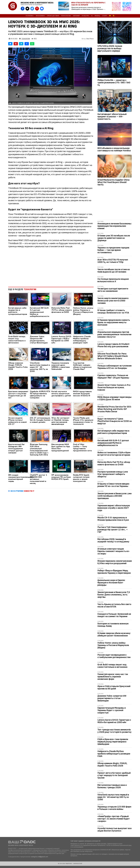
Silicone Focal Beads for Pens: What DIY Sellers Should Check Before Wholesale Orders (113, 356)
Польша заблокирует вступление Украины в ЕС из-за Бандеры (115, 367)
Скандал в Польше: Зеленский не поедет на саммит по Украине (114, 615)
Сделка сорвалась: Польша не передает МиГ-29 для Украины (113, 377)
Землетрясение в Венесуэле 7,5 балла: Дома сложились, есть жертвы (114, 595)
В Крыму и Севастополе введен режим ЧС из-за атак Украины (113, 485)
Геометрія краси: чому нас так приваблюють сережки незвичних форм (113, 677)
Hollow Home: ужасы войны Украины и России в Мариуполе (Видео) (113, 645)
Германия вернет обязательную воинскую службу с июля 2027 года (114, 508)
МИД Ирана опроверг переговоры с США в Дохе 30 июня (114, 398)
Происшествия (53, 16)
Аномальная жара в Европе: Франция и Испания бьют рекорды (111, 583)
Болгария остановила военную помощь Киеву (113, 625)
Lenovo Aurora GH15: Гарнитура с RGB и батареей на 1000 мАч (114, 721)
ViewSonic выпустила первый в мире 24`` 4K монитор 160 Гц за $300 (113, 797)
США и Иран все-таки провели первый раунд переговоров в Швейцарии (113, 742)
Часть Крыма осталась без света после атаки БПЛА (114, 605)
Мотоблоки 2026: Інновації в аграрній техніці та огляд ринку (113, 540)
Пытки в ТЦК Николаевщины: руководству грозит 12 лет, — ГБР (113, 530)
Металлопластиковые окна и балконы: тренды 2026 (112, 786)
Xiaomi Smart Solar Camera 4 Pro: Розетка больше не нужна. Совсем (114, 387)
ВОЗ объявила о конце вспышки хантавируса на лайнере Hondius (114, 149)
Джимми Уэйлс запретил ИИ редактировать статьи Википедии (112, 698)
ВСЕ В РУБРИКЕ (22, 491)
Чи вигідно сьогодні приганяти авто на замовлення (113, 290)
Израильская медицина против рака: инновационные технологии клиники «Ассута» (114, 334)
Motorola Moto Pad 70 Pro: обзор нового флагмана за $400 (114, 463)
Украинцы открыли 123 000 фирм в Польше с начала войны (114, 808)
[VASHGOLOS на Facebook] (23, 9)
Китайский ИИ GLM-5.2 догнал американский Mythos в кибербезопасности (113, 443)
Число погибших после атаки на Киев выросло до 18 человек (114, 271)
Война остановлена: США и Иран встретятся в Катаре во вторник (114, 454)
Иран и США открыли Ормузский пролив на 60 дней (114, 687)
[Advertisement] (51, 267)
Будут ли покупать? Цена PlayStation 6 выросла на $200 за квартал (115, 421)
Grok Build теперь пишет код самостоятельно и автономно (112, 666)
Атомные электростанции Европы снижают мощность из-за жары (114, 551)
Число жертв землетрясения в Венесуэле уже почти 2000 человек (113, 301)
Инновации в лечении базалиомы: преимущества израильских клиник (115, 226)
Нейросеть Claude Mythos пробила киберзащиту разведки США (114, 754)
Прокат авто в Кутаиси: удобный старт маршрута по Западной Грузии (114, 775)
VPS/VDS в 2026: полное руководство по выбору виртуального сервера (110, 48)
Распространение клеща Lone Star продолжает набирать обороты (113, 474)
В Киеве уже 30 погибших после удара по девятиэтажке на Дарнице (114, 238)
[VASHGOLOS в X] (27, 9)
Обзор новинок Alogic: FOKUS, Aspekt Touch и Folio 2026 (112, 765)
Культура (85, 16)
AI (92, 16)
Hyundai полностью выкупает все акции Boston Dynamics (115, 830)
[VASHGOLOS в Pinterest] (37, 9)
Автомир (76, 16)
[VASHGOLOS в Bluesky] (42, 9)
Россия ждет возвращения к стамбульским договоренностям (114, 656)
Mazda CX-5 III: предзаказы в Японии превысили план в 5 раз (113, 519)
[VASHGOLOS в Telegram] (32, 9)
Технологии (66, 16)
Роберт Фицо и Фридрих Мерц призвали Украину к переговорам (114, 572)
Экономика (40, 16)
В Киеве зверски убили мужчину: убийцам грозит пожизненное (114, 634)
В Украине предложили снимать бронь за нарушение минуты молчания (114, 322)
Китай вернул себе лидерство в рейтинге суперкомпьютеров (113, 432)
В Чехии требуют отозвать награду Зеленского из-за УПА (113, 312)
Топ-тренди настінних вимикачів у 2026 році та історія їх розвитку (114, 731)
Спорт (105, 16)
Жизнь (97, 16)
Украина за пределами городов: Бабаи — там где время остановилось (113, 250)
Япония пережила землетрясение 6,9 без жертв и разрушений (115, 562)
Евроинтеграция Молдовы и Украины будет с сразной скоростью (112, 710)
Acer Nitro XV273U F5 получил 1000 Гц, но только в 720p (113, 261)
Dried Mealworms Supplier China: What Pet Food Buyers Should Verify (114, 182)
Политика (30, 16)
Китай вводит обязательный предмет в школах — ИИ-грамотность (112, 117)
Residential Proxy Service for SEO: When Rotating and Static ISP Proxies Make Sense (114, 409)
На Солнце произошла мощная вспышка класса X (113, 280)
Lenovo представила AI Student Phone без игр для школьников (113, 345)
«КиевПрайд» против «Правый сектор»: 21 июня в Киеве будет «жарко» (114, 819)
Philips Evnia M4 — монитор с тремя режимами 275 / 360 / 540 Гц (114, 83)
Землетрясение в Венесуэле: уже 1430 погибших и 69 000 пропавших (115, 496)
